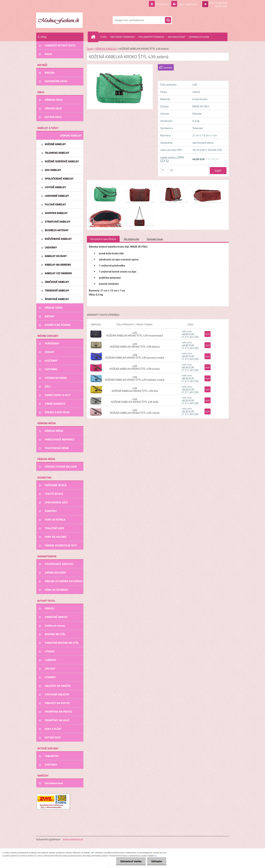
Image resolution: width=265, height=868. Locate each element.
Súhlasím (157, 861)
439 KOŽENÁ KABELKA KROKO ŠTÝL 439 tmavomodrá (135, 334)
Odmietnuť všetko (131, 861)
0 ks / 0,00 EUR (218, 3)
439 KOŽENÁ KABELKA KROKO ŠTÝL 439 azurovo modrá (135, 356)
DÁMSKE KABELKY (106, 49)
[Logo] (59, 20)
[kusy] (164, 170)
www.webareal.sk (73, 839)
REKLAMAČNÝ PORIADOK (152, 37)
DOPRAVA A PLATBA (199, 37)
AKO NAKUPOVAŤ (177, 37)
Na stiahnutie (131, 239)
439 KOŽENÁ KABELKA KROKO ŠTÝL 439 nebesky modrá (135, 378)
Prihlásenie (163, 4)
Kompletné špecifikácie (103, 239)
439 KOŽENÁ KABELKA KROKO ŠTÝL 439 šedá (135, 400)
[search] (168, 20)
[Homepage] (94, 37)
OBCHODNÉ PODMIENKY (123, 37)
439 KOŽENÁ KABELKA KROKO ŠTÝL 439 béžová (135, 345)
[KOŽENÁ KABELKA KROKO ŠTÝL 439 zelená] (106, 183)
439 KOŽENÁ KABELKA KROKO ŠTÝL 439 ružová (135, 411)
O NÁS (103, 37)
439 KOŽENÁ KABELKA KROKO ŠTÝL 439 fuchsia (135, 367)
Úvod (90, 49)
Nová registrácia (188, 4)
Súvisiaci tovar (155, 239)
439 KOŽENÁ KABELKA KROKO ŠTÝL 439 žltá (135, 389)
